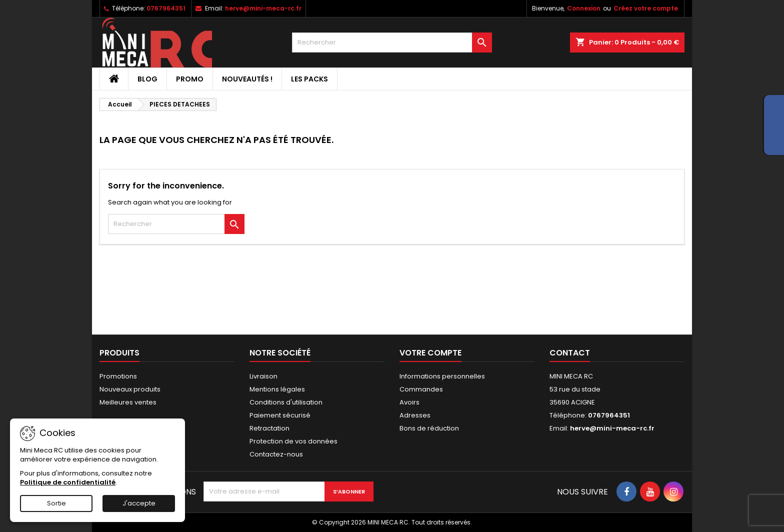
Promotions (118, 376)
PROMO (190, 79)
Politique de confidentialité (68, 482)
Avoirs (409, 402)
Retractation (269, 428)
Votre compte (430, 353)
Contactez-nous (276, 454)
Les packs (309, 79)
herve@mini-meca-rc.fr (263, 8)
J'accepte (139, 503)
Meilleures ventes (128, 402)
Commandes (421, 389)
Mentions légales (277, 389)
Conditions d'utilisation (286, 402)
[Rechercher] (392, 42)
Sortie (56, 503)
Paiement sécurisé (280, 415)
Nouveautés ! (247, 79)
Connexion (584, 8)
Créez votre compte (646, 8)
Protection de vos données (293, 441)
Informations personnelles (442, 376)
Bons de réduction (429, 428)
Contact (570, 353)
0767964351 (166, 8)
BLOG (147, 79)
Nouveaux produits (130, 389)
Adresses (415, 415)
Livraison (263, 376)
